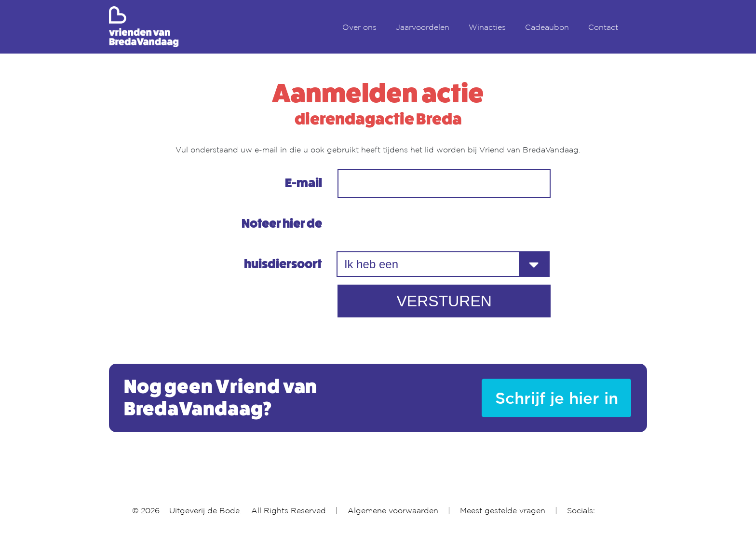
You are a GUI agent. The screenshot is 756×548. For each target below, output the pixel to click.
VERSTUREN (444, 301)
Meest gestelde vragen (503, 510)
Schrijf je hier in (557, 398)
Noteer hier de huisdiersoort (282, 244)
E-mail (304, 183)
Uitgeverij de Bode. (205, 510)
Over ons (359, 27)
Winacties (487, 27)
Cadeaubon (547, 27)
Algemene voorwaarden (393, 510)
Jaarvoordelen (423, 27)
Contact (603, 27)
